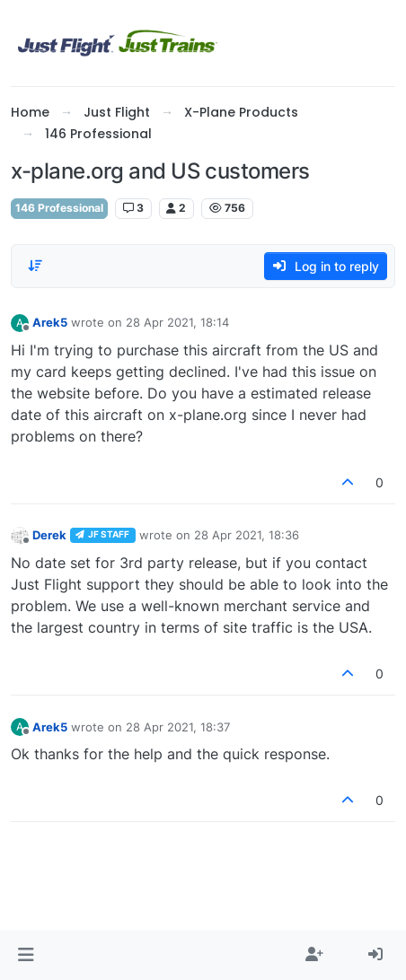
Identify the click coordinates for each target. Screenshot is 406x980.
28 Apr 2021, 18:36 (247, 535)
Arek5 (50, 322)
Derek (49, 535)
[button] (26, 955)
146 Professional (59, 208)
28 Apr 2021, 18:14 (177, 322)
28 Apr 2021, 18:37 (178, 727)
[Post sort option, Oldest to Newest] (35, 266)
